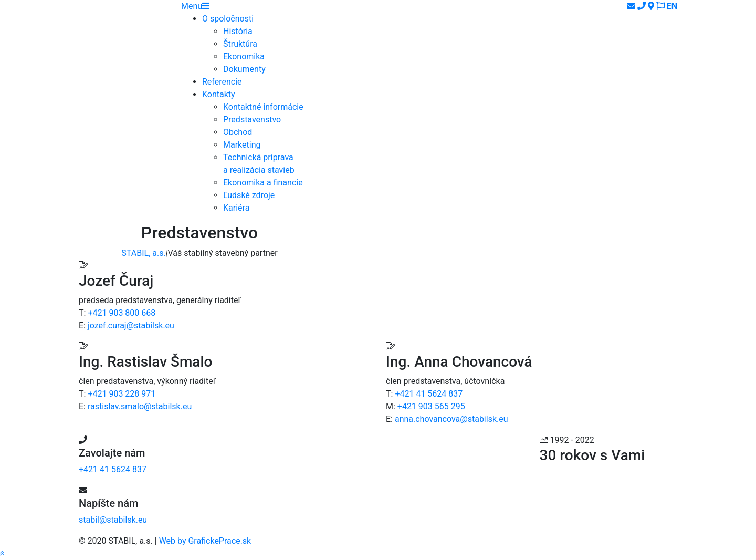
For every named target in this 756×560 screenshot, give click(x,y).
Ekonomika (244, 56)
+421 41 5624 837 (429, 394)
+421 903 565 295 (431, 406)
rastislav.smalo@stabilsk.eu (140, 406)
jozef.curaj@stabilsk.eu (131, 325)
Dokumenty (244, 69)
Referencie (222, 82)
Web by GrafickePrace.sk (205, 541)
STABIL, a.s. (143, 253)
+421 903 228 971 (122, 394)
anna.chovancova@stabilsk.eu (451, 419)
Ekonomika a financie (263, 183)
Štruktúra (240, 44)
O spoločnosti (228, 19)
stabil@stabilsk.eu (113, 520)
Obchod (238, 132)
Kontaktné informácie (263, 107)
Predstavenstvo (252, 120)
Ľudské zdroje (249, 195)
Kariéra (236, 208)
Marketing (242, 145)
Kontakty (219, 94)
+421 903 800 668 (122, 313)
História (238, 31)
